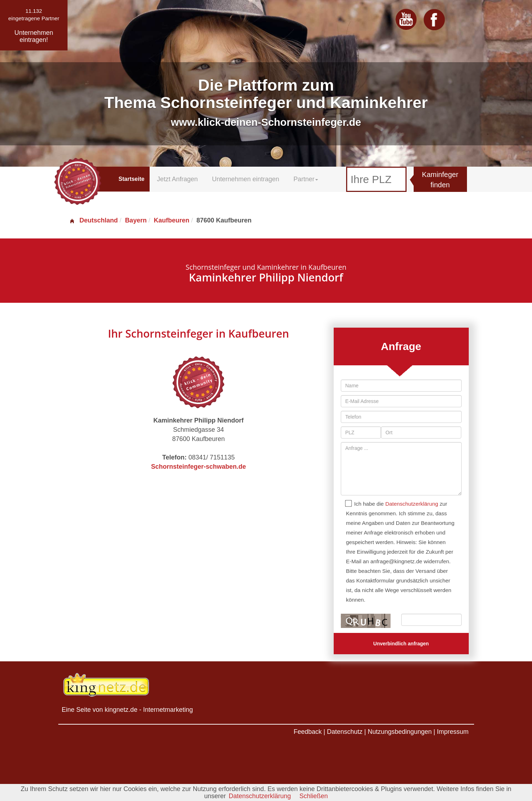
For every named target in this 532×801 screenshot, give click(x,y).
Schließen (314, 796)
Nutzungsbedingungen (400, 732)
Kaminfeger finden (440, 180)
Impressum (453, 732)
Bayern (136, 220)
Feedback (308, 732)
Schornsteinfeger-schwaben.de (198, 467)
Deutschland (93, 220)
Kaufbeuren (172, 220)
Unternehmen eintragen (246, 179)
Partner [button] (306, 179)
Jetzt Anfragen (177, 179)
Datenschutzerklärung (412, 504)
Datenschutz (345, 732)
